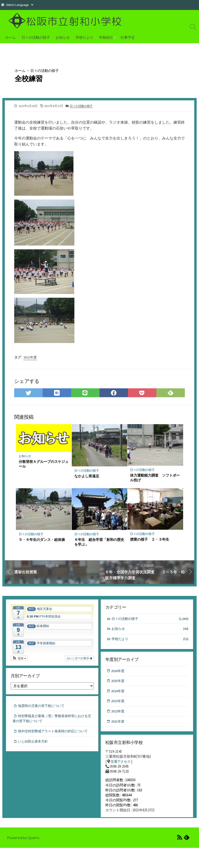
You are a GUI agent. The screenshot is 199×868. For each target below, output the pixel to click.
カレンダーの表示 (79, 659)
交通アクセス (121, 763)
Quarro (34, 841)
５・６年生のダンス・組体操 (42, 540)
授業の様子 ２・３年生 (150, 540)
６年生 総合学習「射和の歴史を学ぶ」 (99, 542)
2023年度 (118, 703)
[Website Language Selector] (20, 5)
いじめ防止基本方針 (34, 749)
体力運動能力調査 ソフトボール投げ (155, 478)
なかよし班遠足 (87, 476)
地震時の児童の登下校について (43, 707)
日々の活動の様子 (36, 37)
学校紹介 (106, 37)
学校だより (84, 37)
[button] (19, 659)
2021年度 (30, 357)
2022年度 (118, 713)
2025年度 (118, 682)
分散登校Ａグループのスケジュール (44, 464)
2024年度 (118, 692)
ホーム (11, 37)
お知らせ (63, 37)
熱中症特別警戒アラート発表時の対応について (51, 736)
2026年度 (118, 672)
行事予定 (128, 37)
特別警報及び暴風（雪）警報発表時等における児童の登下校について (51, 720)
